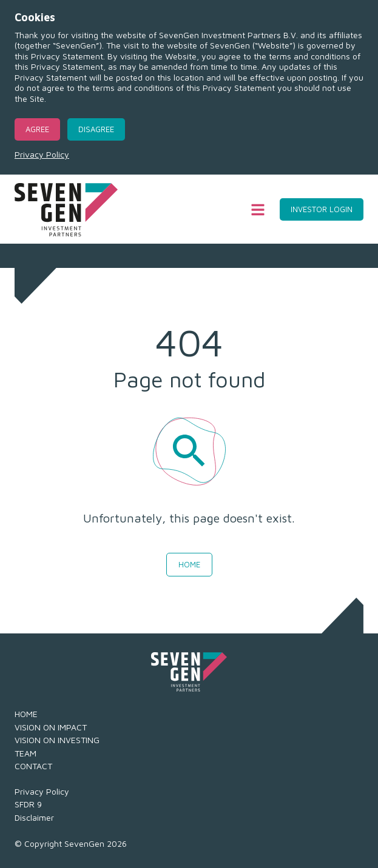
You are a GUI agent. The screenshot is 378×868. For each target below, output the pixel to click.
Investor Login (322, 209)
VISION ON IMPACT (51, 727)
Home (189, 564)
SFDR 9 (28, 804)
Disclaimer (34, 817)
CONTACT (33, 766)
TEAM (25, 753)
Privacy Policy (42, 154)
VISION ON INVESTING (57, 740)
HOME (26, 714)
